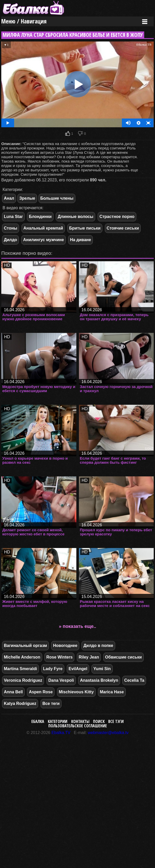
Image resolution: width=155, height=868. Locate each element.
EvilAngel (78, 669)
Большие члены (57, 198)
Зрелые (27, 198)
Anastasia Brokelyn (99, 680)
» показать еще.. (77, 626)
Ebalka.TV (61, 733)
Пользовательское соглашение (78, 726)
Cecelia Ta (134, 680)
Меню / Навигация (24, 21)
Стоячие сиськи (123, 228)
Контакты (80, 721)
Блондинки (40, 217)
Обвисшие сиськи (124, 657)
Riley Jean (89, 657)
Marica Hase (112, 692)
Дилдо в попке (98, 646)
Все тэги (116, 721)
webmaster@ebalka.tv (108, 733)
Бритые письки (85, 228)
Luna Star (13, 217)
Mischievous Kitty (76, 692)
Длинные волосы (75, 217)
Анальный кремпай (43, 228)
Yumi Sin (102, 669)
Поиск (99, 721)
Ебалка (38, 721)
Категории (58, 721)
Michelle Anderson (22, 657)
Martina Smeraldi (20, 669)
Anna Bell (13, 692)
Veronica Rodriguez (23, 680)
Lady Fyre (53, 669)
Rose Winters (59, 657)
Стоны (11, 228)
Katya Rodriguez (20, 703)
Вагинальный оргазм (25, 646)
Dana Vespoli (61, 680)
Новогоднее (65, 646)
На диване (80, 240)
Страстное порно (117, 217)
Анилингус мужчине (44, 240)
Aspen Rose (41, 692)
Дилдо (10, 240)
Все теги (51, 703)
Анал (9, 198)
